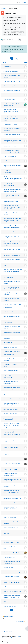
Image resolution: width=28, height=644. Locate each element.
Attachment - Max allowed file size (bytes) (12, 135)
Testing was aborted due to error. (11, 543)
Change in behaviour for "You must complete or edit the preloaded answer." (12, 118)
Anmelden (24, 2)
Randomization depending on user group (12, 548)
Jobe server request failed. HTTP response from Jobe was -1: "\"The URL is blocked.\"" (12, 207)
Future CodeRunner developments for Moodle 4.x (12, 360)
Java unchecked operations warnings (12, 498)
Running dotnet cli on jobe (10, 156)
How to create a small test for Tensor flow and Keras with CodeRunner (12, 141)
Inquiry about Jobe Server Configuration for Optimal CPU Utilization (11, 111)
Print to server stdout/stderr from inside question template (11, 577)
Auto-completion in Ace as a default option (12, 464)
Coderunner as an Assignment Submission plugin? (11, 382)
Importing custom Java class (10, 124)
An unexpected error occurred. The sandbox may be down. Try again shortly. (12, 425)
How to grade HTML (8, 338)
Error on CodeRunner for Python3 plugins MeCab (11, 237)
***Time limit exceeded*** (10, 538)
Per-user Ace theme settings (10, 503)
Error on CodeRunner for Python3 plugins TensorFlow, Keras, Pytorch (12, 227)
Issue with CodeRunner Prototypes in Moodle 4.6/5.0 (12, 130)
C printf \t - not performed (10, 312)
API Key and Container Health (11, 71)
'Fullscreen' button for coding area (12, 459)
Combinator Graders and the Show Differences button (12, 562)
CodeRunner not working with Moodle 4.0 (12, 394)
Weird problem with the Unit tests (11, 553)
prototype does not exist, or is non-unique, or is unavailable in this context (12, 447)
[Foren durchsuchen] (10, 40)
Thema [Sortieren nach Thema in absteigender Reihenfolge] (4, 63)
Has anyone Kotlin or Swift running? (12, 90)
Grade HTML (7, 602)
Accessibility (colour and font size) (12, 81)
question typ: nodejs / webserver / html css (12, 327)
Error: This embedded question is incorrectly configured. (11, 105)
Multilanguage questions (9, 587)
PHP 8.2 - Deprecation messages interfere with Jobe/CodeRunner (11, 288)
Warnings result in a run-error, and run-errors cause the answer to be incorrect (13, 243)
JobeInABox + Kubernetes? (10, 518)
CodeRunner (4, 9)
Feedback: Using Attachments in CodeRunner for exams (11, 196)
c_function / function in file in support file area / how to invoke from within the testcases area (12, 306)
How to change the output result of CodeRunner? (12, 486)
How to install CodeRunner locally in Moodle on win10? (12, 480)
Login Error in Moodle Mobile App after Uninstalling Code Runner (11, 404)
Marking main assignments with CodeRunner (11, 299)
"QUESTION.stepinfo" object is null (12, 582)
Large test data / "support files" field (12, 591)
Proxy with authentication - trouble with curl (12, 76)
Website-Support (7, 632)
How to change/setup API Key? (11, 201)
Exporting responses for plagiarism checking (12, 282)
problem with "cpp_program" (10, 469)
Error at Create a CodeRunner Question (10, 365)
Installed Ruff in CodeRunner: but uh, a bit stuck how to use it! (13, 185)
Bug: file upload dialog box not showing (11, 371)
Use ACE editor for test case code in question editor (12, 172)
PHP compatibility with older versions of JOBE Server (12, 260)
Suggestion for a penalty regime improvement (11, 294)
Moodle (10, 642)
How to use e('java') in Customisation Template (12, 333)
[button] (19, 2)
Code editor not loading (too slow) (12, 255)
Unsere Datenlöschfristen (8, 638)
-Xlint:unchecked (7, 95)
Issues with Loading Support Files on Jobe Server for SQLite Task (12, 190)
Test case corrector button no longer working (12, 166)
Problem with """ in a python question (12, 399)
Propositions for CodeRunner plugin (12, 572)
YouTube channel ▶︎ (20, 622)
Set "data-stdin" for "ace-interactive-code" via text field (12, 377)
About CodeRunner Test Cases (11, 409)
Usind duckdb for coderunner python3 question (12, 250)
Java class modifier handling (10, 347)
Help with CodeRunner (9, 568)
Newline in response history (10, 232)
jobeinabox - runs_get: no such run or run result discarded (12, 419)
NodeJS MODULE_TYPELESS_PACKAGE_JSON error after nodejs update (13, 178)
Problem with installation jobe (11, 528)
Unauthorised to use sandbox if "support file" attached (11, 474)
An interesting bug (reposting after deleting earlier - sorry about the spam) (12, 492)
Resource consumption (9, 100)
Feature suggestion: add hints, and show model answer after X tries (12, 596)
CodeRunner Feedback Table (10, 414)
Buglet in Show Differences (10, 146)
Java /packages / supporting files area (12, 317)
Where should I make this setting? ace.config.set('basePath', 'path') (12, 151)
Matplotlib (6, 265)
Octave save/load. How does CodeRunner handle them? (10, 508)
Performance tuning (8, 277)
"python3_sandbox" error (9, 557)
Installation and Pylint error (10, 606)
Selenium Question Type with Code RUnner (12, 441)
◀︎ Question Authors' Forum (9, 616)
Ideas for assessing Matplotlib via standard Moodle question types (12, 388)
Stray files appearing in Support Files (12, 161)
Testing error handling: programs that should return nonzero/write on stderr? (12, 220)
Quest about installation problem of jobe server (12, 523)
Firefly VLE (6, 513)
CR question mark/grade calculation (12, 86)
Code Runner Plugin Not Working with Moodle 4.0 (12, 454)
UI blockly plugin (7, 67)
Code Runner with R (8, 343)
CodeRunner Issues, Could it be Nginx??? (11, 214)
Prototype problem (8, 322)
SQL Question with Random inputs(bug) (10, 533)
